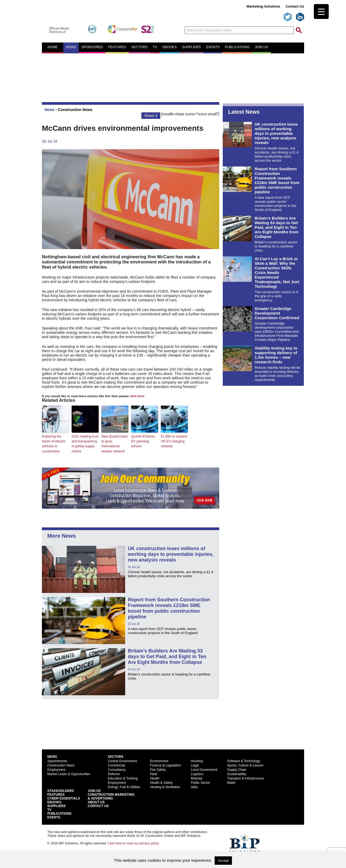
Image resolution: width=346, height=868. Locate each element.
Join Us (94, 790)
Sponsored (92, 47)
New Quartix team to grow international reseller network (114, 444)
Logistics (197, 774)
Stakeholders (61, 790)
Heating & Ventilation (165, 787)
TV (155, 47)
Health (155, 778)
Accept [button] (223, 861)
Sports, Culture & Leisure (245, 765)
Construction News (75, 110)
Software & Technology (244, 761)
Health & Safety (161, 782)
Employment (56, 769)
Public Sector (200, 782)
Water (231, 782)
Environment (159, 761)
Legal (195, 765)
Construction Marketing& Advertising (111, 796)
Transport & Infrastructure (245, 778)
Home (53, 47)
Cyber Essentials (64, 798)
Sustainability (237, 774)
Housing (197, 761)
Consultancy (117, 769)
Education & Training (123, 778)
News (71, 47)
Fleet (154, 774)
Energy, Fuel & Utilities (124, 787)
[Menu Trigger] (321, 12)
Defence (114, 774)
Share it (151, 116)
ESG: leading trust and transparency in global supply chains (85, 444)
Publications (237, 47)
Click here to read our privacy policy (133, 843)
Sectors (139, 47)
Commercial (117, 765)
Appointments (57, 761)
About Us (96, 802)
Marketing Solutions (263, 6)
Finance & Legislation (166, 765)
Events (213, 47)
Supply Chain (237, 769)
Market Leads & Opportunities (69, 774)
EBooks (54, 802)
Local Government (204, 769)
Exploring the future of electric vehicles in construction (53, 444)
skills (194, 787)
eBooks (170, 47)
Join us (261, 47)
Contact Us (295, 6)
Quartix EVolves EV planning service (143, 441)
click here (137, 396)
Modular (197, 778)
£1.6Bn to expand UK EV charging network (174, 441)
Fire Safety (158, 769)
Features (117, 47)
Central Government (122, 761)
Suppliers (191, 47)
